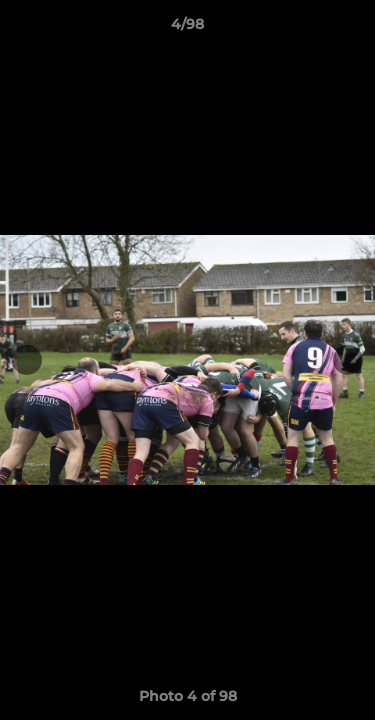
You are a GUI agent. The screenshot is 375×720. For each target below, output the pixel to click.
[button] (351, 29)
